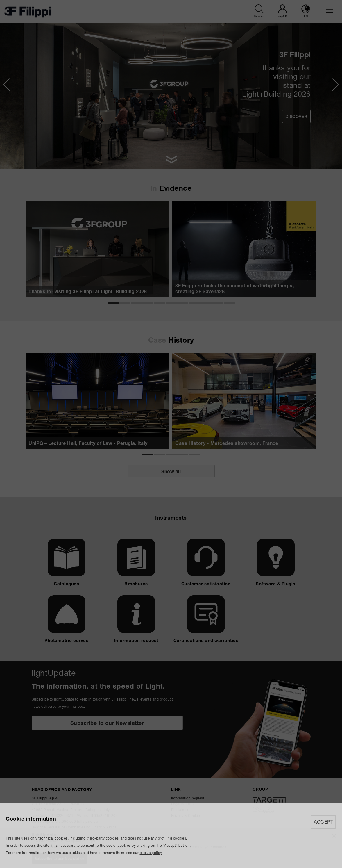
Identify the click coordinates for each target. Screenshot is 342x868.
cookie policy (151, 853)
